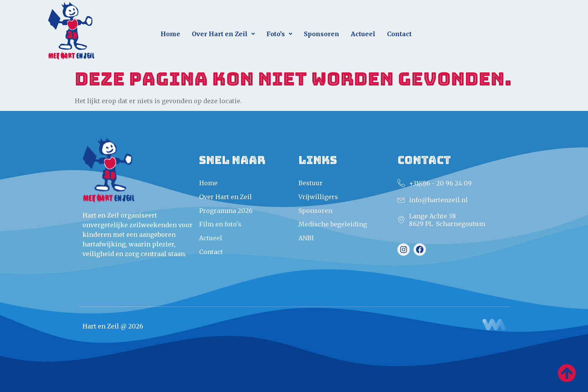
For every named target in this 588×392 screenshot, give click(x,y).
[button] (223, 34)
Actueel (363, 34)
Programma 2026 (226, 211)
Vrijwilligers (318, 197)
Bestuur (311, 183)
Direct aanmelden (494, 31)
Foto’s (279, 34)
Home (170, 34)
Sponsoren (322, 34)
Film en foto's (220, 224)
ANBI (306, 238)
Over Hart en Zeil (223, 34)
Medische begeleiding (333, 224)
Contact (399, 34)
